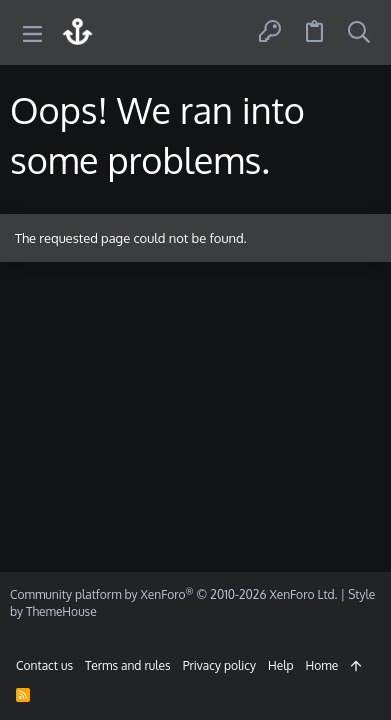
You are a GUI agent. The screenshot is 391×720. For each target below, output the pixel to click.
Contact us (44, 665)
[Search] (359, 32)
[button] (32, 32)
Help (281, 665)
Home (322, 665)
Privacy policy (219, 665)
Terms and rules (128, 665)
